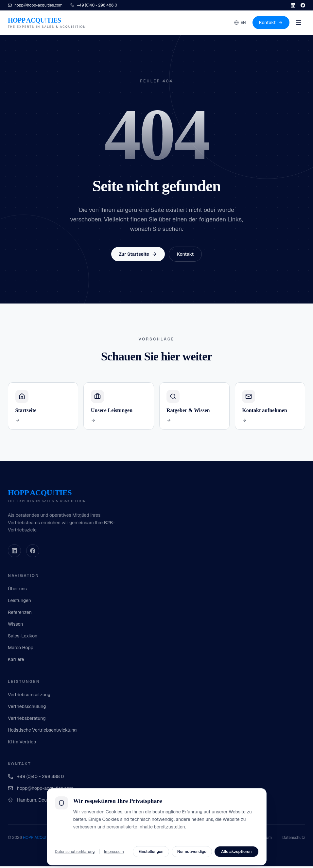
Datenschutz (294, 839)
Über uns (17, 590)
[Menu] (299, 23)
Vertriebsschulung (27, 708)
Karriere (16, 661)
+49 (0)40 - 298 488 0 (36, 778)
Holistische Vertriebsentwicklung (42, 732)
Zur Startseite (138, 254)
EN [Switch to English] (240, 23)
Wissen (15, 626)
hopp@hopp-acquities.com (41, 790)
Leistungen (19, 602)
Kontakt (271, 23)
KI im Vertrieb (22, 743)
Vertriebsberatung (27, 720)
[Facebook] (303, 5)
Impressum (262, 839)
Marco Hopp (21, 649)
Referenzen (20, 614)
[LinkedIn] (293, 5)
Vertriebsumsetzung (29, 696)
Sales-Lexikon (23, 637)
